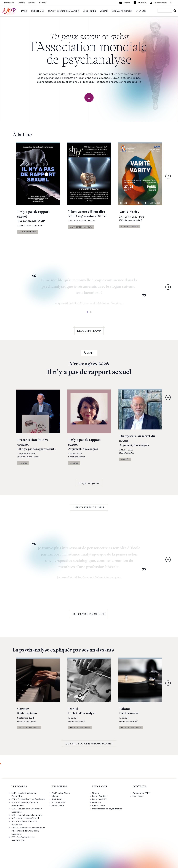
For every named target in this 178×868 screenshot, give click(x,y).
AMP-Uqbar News (61, 793)
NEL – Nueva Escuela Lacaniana (27, 815)
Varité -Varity (129, 212)
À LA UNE (141, 11)
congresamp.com (89, 483)
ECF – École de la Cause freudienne (28, 799)
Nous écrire (138, 796)
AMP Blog (57, 799)
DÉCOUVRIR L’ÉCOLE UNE (89, 614)
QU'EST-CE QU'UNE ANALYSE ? (63, 11)
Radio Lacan (58, 806)
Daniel (73, 709)
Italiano (32, 3)
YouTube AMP (59, 802)
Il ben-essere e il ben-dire (87, 212)
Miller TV (97, 802)
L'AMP (24, 11)
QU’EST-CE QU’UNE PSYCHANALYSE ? (89, 743)
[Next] (168, 176)
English (21, 3)
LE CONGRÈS (89, 11)
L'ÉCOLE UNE (38, 11)
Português (9, 3)
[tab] (87, 312)
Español (43, 3)
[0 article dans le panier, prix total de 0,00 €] (171, 3)
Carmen (23, 709)
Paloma (125, 709)
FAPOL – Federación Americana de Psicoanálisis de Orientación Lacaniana (28, 831)
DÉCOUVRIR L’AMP (89, 331)
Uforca (95, 793)
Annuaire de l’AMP (142, 793)
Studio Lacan (98, 806)
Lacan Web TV (99, 799)
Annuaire (140, 3)
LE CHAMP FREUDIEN (122, 11)
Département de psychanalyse (107, 809)
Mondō (55, 796)
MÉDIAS (104, 11)
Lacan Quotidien (100, 796)
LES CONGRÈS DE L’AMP (89, 507)
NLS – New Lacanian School (25, 818)
